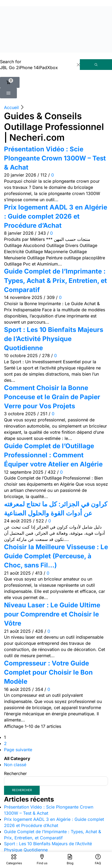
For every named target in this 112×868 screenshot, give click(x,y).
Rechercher (15, 773)
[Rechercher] (96, 65)
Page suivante (18, 750)
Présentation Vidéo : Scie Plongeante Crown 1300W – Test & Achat (55, 158)
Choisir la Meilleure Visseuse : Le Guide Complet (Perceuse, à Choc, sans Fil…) (56, 556)
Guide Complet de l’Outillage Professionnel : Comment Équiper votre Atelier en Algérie (53, 455)
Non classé (15, 765)
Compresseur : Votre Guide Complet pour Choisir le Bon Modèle (48, 672)
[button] (10, 82)
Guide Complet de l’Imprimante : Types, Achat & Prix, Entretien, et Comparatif (55, 280)
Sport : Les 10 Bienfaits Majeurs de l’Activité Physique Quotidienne (54, 339)
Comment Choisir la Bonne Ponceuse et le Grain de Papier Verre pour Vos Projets (52, 397)
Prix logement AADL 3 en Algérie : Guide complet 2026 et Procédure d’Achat (56, 216)
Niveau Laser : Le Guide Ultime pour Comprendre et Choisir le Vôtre (52, 614)
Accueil (11, 107)
